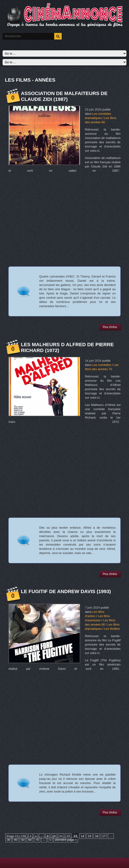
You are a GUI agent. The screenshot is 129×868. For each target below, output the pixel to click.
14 (82, 836)
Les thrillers (112, 629)
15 (90, 836)
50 (23, 840)
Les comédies (102, 365)
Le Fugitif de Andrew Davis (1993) (66, 591)
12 (68, 836)
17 (104, 836)
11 (61, 836)
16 (97, 836)
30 (8, 840)
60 (30, 840)
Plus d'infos (110, 327)
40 (15, 840)
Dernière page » (66, 840)
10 (54, 836)
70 (37, 840)
